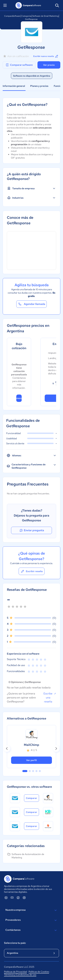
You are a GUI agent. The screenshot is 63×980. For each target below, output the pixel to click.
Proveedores (32, 920)
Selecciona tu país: (15, 943)
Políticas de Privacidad (15, 972)
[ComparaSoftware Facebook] (18, 898)
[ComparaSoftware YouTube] (12, 898)
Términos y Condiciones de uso (20, 975)
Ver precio (49, 65)
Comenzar (19, 398)
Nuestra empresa (32, 910)
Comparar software (19, 65)
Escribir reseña (32, 571)
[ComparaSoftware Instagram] (24, 898)
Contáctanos (32, 930)
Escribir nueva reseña (46, 56)
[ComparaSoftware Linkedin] (6, 898)
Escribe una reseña (50, 697)
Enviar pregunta (32, 530)
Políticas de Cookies (39, 972)
